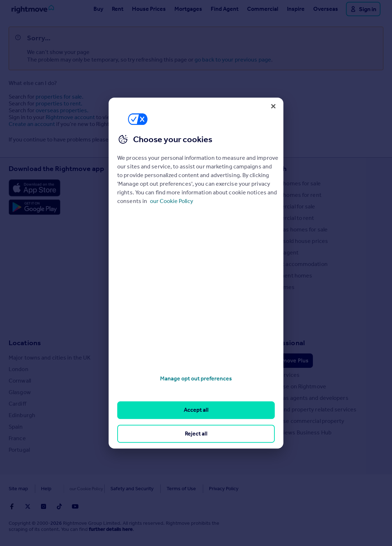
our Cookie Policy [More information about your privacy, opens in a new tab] (172, 201)
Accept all (196, 410)
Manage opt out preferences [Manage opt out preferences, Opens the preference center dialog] (196, 378)
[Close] (273, 106)
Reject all (196, 434)
